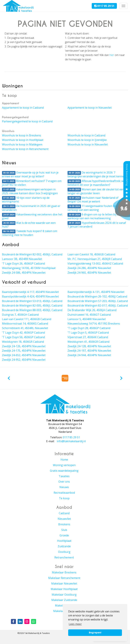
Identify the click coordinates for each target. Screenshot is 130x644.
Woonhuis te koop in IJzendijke (87, 140)
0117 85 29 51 (104, 6)
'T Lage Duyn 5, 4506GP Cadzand (88, 333)
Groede (64, 535)
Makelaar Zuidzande (64, 600)
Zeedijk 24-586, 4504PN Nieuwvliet (24, 273)
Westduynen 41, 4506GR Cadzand (88, 342)
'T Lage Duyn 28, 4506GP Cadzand (89, 328)
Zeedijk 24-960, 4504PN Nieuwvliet (89, 273)
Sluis (64, 530)
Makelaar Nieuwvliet (64, 583)
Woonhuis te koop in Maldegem (22, 144)
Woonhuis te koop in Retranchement (25, 149)
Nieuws (64, 487)
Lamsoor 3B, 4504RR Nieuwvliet (22, 259)
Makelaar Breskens (64, 572)
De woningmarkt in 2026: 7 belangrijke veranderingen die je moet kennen (97, 174)
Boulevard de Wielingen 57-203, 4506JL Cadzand (98, 301)
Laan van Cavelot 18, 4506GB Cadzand (91, 254)
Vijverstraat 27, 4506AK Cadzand (88, 337)
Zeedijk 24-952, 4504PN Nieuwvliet (24, 360)
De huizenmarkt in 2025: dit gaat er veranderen (31, 208)
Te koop (64, 498)
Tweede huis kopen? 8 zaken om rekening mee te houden (30, 233)
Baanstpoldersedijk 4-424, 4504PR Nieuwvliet (30, 296)
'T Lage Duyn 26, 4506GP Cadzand (23, 263)
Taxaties (64, 476)
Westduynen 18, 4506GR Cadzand (23, 342)
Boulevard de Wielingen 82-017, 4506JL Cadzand (98, 306)
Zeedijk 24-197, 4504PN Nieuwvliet (89, 351)
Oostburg (64, 552)
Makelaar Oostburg (64, 595)
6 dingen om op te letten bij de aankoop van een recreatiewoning (94, 216)
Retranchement (64, 557)
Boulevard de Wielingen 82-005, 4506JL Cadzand (32, 306)
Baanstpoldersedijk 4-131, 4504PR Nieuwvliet (96, 292)
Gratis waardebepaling (64, 471)
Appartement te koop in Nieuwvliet (90, 108)
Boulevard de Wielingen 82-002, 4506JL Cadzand (32, 254)
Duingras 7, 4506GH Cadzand (20, 315)
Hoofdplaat (64, 541)
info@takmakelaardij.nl (71, 441)
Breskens (64, 524)
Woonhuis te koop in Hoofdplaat (23, 140)
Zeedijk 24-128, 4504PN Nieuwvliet (89, 346)
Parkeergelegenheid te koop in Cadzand (27, 121)
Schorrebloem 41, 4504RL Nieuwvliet (25, 328)
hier (112, 55)
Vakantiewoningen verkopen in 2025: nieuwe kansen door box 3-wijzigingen (30, 191)
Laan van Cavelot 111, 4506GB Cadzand (27, 319)
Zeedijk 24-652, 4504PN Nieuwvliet (24, 355)
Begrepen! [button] (95, 632)
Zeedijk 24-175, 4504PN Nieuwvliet (24, 351)
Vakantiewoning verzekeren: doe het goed (32, 216)
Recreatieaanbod (64, 493)
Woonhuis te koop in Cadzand (86, 135)
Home (64, 460)
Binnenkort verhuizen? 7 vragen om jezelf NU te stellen (32, 183)
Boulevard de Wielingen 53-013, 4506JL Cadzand (32, 301)
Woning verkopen (64, 465)
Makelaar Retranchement (64, 578)
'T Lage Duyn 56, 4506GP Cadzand (23, 337)
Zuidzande (64, 546)
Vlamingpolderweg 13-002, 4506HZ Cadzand (95, 263)
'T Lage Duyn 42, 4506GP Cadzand (23, 333)
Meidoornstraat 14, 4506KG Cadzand (25, 324)
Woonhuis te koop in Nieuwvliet (88, 144)
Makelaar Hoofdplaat (64, 589)
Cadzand (64, 513)
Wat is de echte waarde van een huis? (29, 225)
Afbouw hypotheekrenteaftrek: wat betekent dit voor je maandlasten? (97, 183)
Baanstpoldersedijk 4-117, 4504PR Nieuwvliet (30, 292)
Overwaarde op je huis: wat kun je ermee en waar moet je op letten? (30, 174)
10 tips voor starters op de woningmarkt (26, 200)
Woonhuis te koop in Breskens (21, 135)
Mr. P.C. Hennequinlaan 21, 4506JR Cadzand (95, 259)
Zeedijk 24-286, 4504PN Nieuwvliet (89, 268)
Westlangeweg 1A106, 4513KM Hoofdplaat (29, 268)
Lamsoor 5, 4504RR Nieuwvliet (87, 319)
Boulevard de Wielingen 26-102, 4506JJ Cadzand (97, 296)
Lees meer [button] (75, 624)
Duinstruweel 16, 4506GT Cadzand (89, 315)
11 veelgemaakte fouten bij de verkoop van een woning (94, 208)
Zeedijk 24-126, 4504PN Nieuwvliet (24, 346)
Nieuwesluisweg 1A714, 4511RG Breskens (94, 324)
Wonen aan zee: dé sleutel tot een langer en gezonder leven (96, 191)
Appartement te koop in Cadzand (23, 108)
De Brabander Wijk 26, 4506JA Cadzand (92, 310)
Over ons (64, 482)
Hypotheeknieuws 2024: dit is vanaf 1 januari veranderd (97, 225)
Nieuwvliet (64, 519)
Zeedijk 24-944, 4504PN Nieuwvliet (89, 355)
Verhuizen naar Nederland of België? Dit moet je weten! (93, 200)
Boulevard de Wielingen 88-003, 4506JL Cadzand (32, 310)
